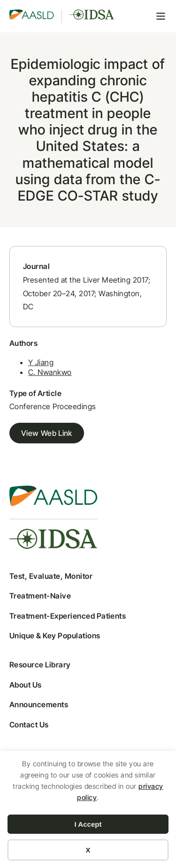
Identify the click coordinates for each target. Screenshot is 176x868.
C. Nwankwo (50, 372)
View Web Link (47, 433)
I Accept (88, 824)
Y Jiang (41, 362)
